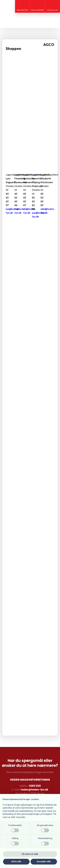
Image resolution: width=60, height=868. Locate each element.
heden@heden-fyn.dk (34, 790)
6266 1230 (35, 786)
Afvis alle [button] (16, 861)
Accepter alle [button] (44, 861)
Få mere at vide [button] (30, 854)
